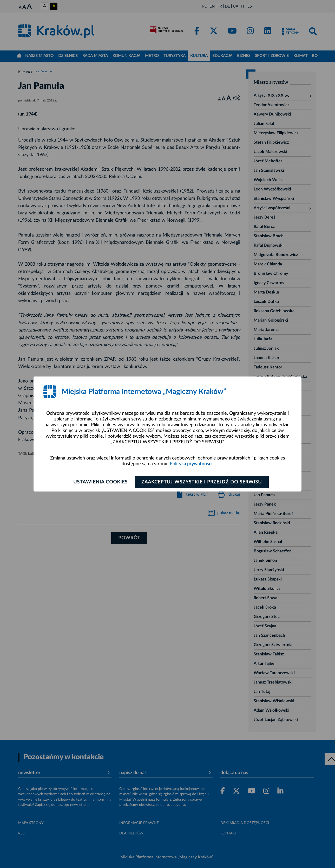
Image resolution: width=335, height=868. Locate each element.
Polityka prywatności (191, 464)
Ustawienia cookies (100, 482)
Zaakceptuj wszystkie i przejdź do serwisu (202, 482)
